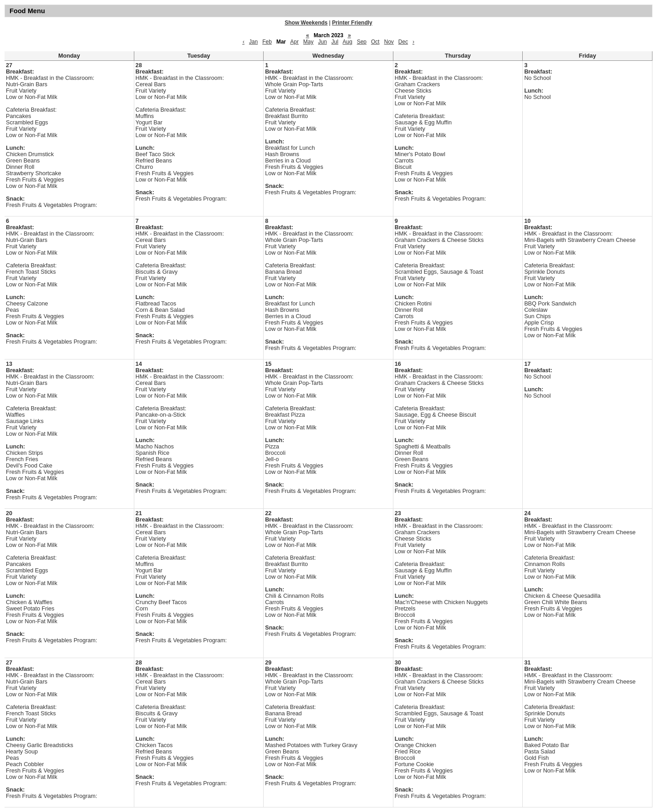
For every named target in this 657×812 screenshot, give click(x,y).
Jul (335, 42)
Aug (347, 42)
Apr (295, 42)
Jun (322, 42)
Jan (253, 42)
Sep (361, 42)
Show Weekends (306, 23)
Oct (375, 42)
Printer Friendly (352, 23)
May (308, 42)
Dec (403, 42)
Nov (389, 42)
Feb (267, 42)
